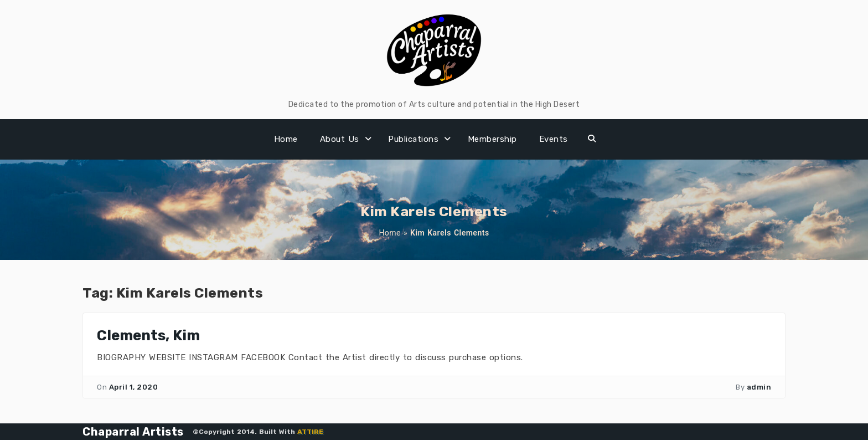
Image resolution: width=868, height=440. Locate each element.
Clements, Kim (148, 336)
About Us (340, 139)
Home (286, 139)
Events (554, 139)
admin (759, 387)
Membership (492, 139)
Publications (413, 139)
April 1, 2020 (134, 387)
